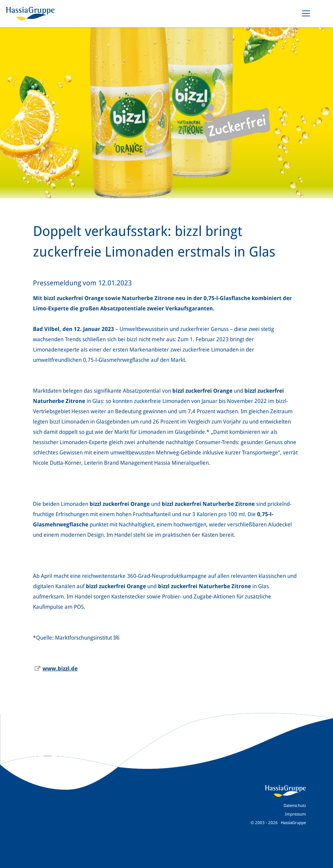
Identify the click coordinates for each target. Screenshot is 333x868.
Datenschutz (295, 806)
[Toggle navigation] (306, 13)
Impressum (295, 814)
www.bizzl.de (60, 669)
